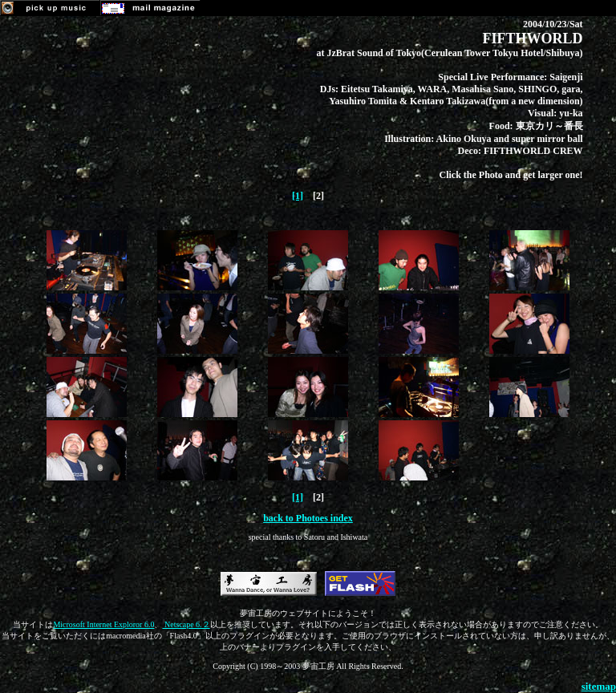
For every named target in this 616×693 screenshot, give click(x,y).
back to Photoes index (308, 518)
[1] (298, 196)
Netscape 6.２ (186, 624)
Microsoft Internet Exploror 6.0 (103, 624)
